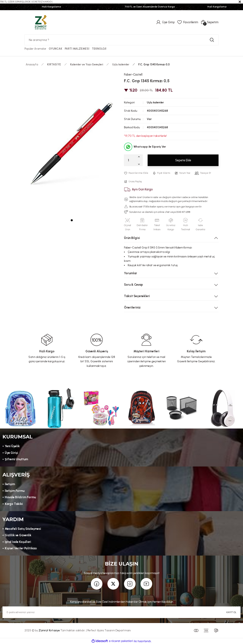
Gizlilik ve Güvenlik (18, 535)
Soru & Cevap (133, 285)
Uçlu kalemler (155, 102)
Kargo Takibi (14, 504)
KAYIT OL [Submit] (231, 612)
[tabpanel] (72, 143)
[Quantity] (133, 160)
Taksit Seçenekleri (137, 296)
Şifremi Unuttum (16, 459)
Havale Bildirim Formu (20, 497)
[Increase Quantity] (140, 157)
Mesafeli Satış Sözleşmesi (23, 529)
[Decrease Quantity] (140, 164)
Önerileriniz (132, 307)
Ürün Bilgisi (132, 238)
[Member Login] (165, 22)
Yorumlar (131, 273)
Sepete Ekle (183, 160)
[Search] (121, 40)
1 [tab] (72, 220)
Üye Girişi (11, 453)
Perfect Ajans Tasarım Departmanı (109, 630)
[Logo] (41, 22)
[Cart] (210, 22)
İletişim (10, 484)
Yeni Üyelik (12, 446)
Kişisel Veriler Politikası (21, 548)
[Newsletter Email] (121, 612)
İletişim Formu (15, 491)
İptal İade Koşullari (18, 542)
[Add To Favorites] (136, 173)
